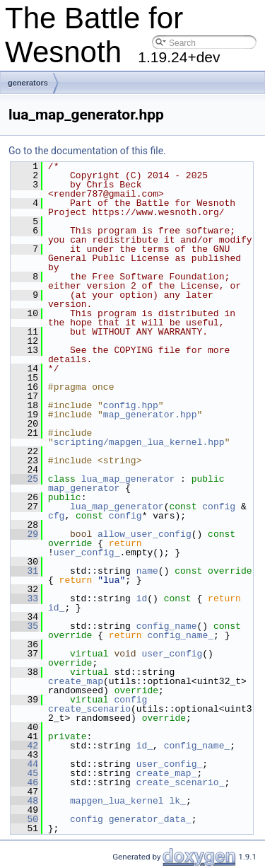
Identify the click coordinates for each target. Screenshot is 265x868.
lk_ (177, 801)
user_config (172, 654)
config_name (167, 626)
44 (24, 764)
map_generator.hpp (150, 415)
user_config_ (87, 552)
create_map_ (167, 773)
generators (28, 83)
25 (24, 479)
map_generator (84, 488)
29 (24, 534)
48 (24, 801)
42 (24, 746)
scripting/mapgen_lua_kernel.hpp (139, 442)
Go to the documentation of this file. (87, 151)
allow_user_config (145, 534)
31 (24, 571)
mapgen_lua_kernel (117, 801)
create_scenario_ (181, 782)
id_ (56, 608)
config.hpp (131, 405)
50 (24, 819)
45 (24, 773)
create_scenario (89, 709)
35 (24, 626)
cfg (56, 516)
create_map (76, 681)
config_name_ (180, 635)
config (219, 507)
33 (24, 598)
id (142, 598)
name (147, 571)
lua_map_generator (128, 479)
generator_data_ (150, 819)
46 (24, 782)
